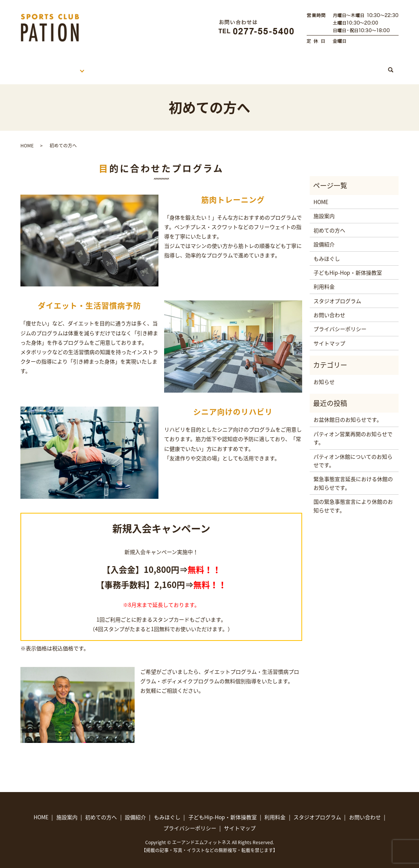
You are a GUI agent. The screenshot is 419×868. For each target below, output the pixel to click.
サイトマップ (329, 336)
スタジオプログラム (349, 66)
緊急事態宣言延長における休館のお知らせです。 (353, 476)
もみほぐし (205, 66)
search (395, 67)
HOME (36, 66)
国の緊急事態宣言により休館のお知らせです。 (353, 498)
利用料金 (163, 66)
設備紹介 (324, 237)
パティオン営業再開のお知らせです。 (353, 431)
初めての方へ (118, 66)
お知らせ (324, 374)
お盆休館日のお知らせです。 (348, 412)
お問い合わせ (329, 308)
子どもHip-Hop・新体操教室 (272, 66)
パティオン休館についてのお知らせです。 (353, 453)
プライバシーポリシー (340, 322)
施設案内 (73, 66)
